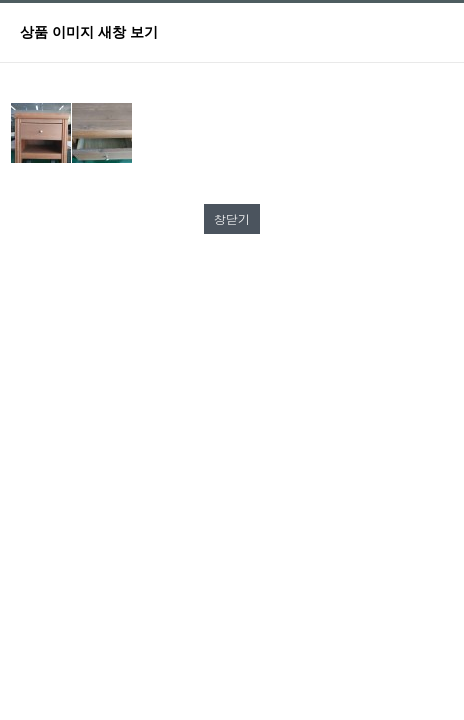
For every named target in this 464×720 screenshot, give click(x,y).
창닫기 (232, 218)
